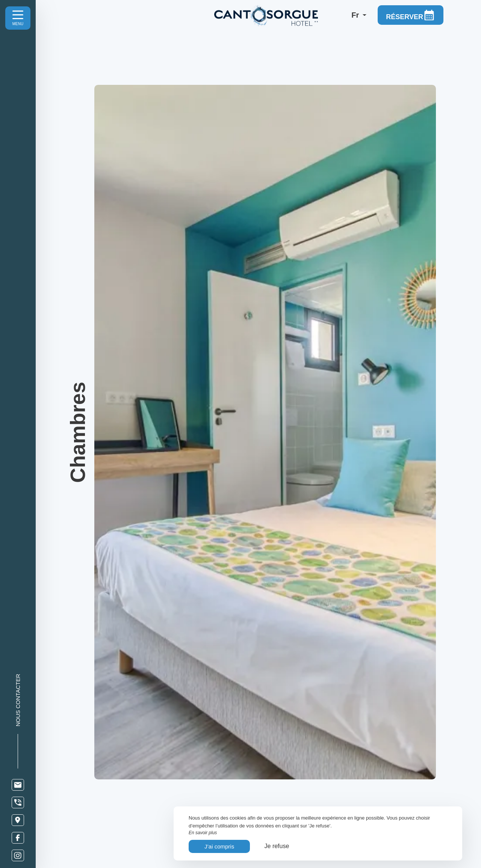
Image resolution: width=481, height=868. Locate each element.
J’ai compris (219, 846)
